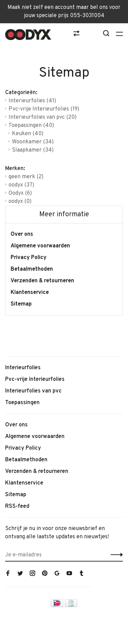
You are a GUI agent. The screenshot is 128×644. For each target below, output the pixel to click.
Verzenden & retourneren (42, 281)
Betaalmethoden (32, 269)
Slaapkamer (33, 150)
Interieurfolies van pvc (42, 117)
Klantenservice (30, 293)
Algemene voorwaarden (40, 246)
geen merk (26, 177)
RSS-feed (17, 506)
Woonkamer (33, 142)
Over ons (22, 234)
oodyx (21, 185)
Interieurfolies (32, 101)
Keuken (28, 134)
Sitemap (21, 304)
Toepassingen (31, 126)
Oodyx (20, 193)
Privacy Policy (29, 258)
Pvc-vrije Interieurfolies (44, 109)
